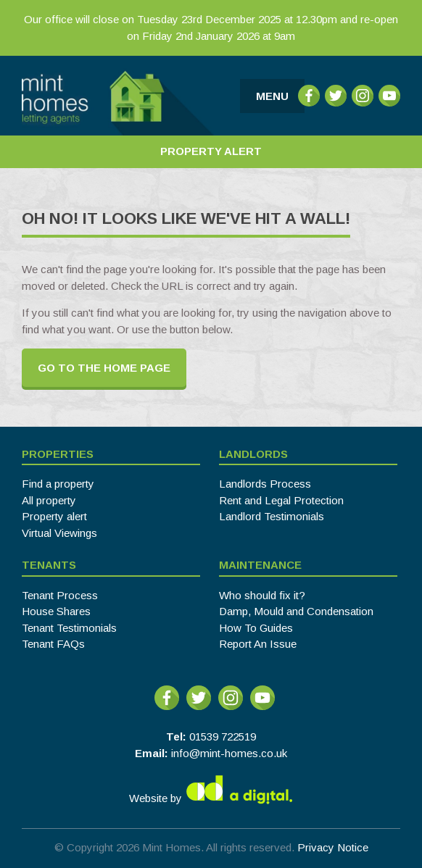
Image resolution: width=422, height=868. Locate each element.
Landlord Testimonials (272, 516)
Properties (58, 454)
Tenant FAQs (53, 644)
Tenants (49, 565)
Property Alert (211, 151)
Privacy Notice (333, 847)
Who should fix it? (262, 595)
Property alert (54, 516)
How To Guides (256, 628)
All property (49, 500)
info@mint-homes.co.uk (229, 753)
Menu (272, 96)
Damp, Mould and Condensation (296, 611)
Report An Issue (258, 644)
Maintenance (260, 565)
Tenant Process (60, 595)
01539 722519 (223, 736)
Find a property (58, 484)
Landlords (253, 454)
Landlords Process (265, 484)
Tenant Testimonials (69, 628)
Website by (211, 789)
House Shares (56, 611)
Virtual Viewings (59, 533)
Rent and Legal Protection (281, 500)
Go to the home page (104, 368)
